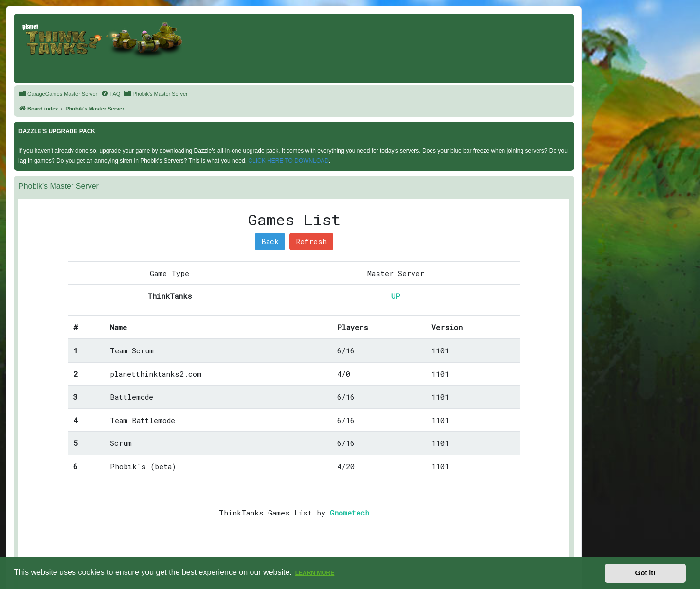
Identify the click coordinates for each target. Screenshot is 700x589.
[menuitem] (58, 94)
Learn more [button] (315, 573)
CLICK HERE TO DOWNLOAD (288, 161)
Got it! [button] (646, 573)
